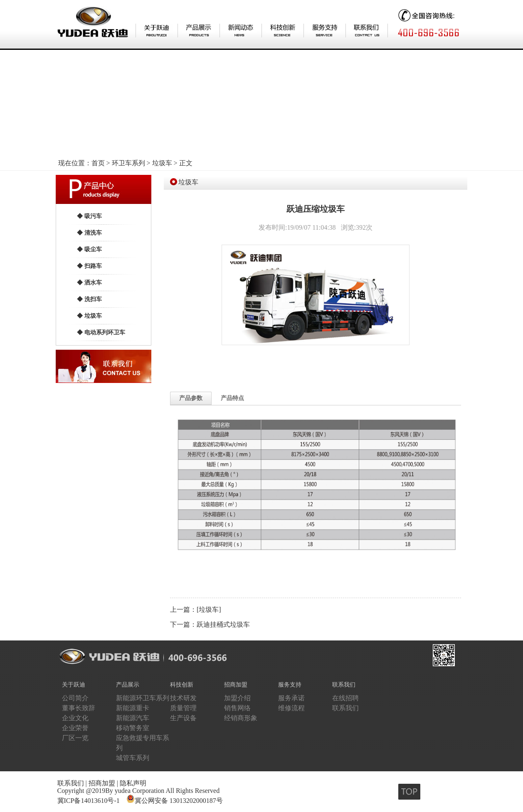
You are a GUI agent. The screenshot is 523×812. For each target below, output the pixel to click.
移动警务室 (133, 728)
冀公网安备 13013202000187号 (179, 801)
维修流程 (291, 708)
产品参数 (191, 398)
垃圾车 (162, 163)
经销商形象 (241, 718)
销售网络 (237, 708)
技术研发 (183, 698)
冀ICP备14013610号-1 (89, 801)
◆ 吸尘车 (89, 249)
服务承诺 (291, 698)
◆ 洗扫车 (89, 299)
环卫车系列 (128, 163)
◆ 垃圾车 (89, 316)
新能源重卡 (133, 708)
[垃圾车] (209, 610)
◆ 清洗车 (89, 233)
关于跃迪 (74, 685)
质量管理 (183, 708)
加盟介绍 (237, 698)
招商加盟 (236, 685)
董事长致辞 (79, 708)
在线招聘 (345, 698)
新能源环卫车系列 (143, 698)
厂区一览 (75, 738)
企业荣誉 (75, 728)
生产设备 (183, 718)
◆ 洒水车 (89, 283)
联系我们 (344, 685)
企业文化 (75, 718)
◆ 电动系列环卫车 (101, 332)
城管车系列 (133, 758)
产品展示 (128, 685)
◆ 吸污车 (89, 216)
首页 (98, 163)
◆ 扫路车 (89, 266)
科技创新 (182, 685)
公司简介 (75, 698)
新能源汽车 (133, 718)
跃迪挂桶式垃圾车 (223, 624)
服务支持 (290, 685)
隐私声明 (133, 783)
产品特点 (232, 398)
